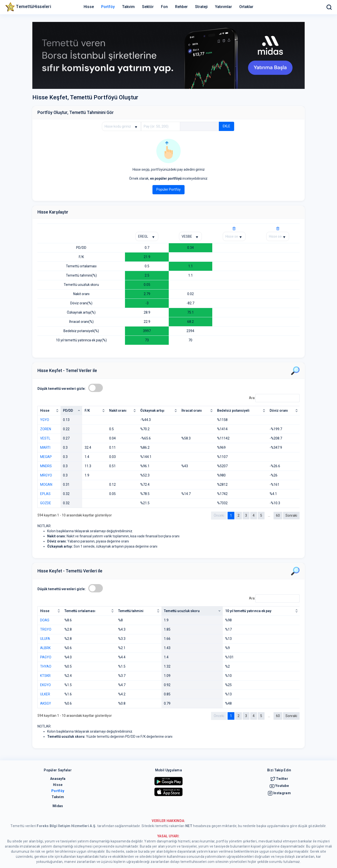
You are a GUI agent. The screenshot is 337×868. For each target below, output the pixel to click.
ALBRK (45, 648)
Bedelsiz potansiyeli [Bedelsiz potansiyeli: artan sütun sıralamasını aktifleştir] (233, 411)
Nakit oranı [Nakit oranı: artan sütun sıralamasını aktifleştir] (118, 411)
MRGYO (46, 475)
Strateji (201, 7)
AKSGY (46, 703)
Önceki (219, 515)
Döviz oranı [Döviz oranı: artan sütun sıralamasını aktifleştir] (279, 411)
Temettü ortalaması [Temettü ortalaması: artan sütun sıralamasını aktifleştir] (80, 611)
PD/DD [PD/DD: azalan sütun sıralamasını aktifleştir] (68, 411)
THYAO (46, 666)
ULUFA (45, 639)
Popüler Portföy (168, 189)
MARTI (45, 448)
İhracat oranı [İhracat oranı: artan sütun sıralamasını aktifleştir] (192, 411)
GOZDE (46, 503)
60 (278, 515)
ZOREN (46, 429)
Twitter (279, 779)
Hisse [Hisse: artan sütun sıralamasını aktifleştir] (45, 411)
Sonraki (291, 515)
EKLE (226, 126)
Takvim (128, 7)
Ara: (274, 398)
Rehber (181, 7)
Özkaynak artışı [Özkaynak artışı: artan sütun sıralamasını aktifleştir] (152, 411)
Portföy (108, 7)
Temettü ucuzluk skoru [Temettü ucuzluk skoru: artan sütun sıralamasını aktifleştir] (182, 611)
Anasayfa (58, 779)
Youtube (279, 786)
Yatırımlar (223, 7)
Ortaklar (246, 7)
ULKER (45, 694)
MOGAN (46, 485)
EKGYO (45, 685)
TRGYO (46, 629)
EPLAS (45, 494)
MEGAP (46, 457)
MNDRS (46, 466)
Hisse (89, 7)
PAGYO (46, 657)
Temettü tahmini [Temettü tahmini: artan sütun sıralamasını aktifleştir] (131, 611)
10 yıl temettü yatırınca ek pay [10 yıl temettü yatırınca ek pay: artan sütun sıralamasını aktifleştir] (248, 611)
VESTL (45, 438)
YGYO (45, 420)
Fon (164, 7)
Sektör (148, 7)
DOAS (45, 620)
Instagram (279, 793)
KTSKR (45, 676)
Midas (58, 806)
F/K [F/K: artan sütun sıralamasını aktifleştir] (87, 411)
